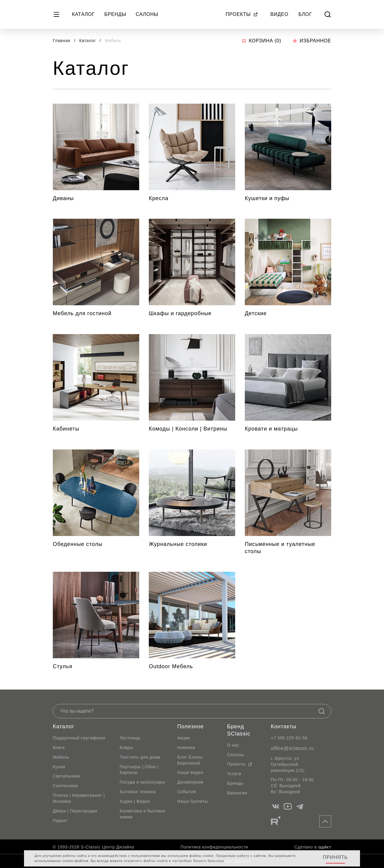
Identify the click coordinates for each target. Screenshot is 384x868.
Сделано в (313, 847)
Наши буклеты (193, 801)
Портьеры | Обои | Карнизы (139, 770)
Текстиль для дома (140, 757)
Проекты (242, 14)
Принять (335, 857)
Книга (59, 748)
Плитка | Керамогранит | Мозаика (79, 798)
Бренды (115, 14)
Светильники (67, 776)
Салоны (147, 14)
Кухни (59, 767)
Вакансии (237, 793)
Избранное (312, 41)
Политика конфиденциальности (214, 847)
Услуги (234, 774)
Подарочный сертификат (79, 738)
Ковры (126, 748)
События (187, 792)
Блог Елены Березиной (190, 760)
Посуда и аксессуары (142, 782)
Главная (61, 41)
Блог (305, 14)
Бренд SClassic (239, 730)
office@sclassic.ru (292, 748)
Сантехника (65, 786)
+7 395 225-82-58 (289, 738)
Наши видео (190, 772)
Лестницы (130, 738)
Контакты (284, 726)
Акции (184, 738)
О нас (233, 745)
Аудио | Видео (135, 801)
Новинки (186, 748)
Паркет (60, 821)
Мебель (61, 757)
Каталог (83, 14)
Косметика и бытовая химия (142, 814)
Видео (279, 14)
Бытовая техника (138, 792)
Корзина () (261, 41)
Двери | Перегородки (75, 811)
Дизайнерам (190, 782)
